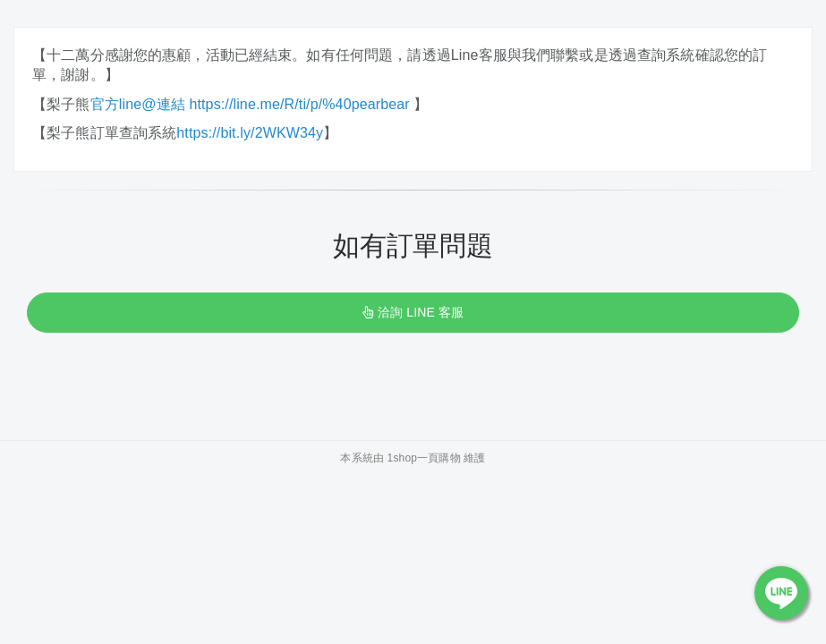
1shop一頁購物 (424, 458)
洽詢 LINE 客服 (413, 312)
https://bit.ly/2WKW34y (250, 133)
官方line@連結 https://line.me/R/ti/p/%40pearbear (252, 104)
